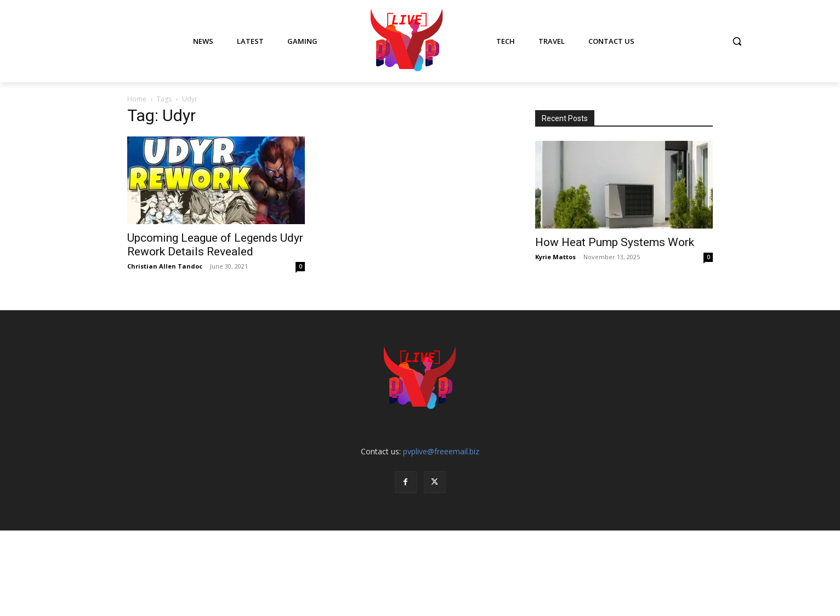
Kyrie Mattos (555, 257)
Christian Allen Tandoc (165, 266)
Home (137, 99)
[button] (737, 41)
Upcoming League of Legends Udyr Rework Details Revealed (215, 245)
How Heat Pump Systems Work (615, 242)
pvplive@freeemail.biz (441, 451)
